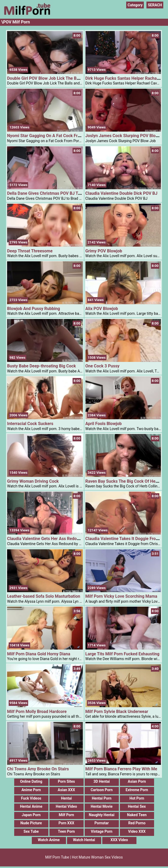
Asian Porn (137, 781)
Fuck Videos (31, 798)
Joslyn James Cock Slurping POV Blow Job (126, 136)
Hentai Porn (102, 798)
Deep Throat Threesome (30, 251)
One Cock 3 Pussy (103, 366)
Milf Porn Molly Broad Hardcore (37, 712)
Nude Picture (31, 823)
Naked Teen (137, 815)
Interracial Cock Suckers (30, 424)
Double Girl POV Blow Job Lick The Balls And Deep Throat (62, 78)
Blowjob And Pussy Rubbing (34, 309)
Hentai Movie (102, 806)
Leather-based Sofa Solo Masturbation (44, 596)
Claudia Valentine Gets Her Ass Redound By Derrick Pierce (62, 539)
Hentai (66, 798)
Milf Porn (67, 815)
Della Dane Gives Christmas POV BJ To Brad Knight (55, 193)
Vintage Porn (102, 831)
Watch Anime (49, 840)
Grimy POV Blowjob (104, 251)
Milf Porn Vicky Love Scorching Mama (121, 596)
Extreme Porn (137, 790)
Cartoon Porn (102, 790)
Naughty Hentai (102, 815)
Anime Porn (31, 790)
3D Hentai (102, 781)
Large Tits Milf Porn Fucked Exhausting (123, 654)
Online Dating (31, 781)
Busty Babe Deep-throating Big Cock (41, 366)
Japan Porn (31, 815)
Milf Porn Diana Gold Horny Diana (39, 654)
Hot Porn (137, 798)
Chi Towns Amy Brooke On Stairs (38, 769)
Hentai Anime (31, 806)
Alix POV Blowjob (102, 309)
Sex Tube (31, 831)
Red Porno (137, 823)
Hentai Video (66, 806)
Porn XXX (67, 823)
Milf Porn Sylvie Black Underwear (117, 712)
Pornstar (101, 823)
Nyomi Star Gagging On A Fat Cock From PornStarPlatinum (63, 136)
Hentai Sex (137, 806)
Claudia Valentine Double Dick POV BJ (121, 193)
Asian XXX (67, 790)
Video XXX (137, 831)
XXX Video (119, 840)
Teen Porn (66, 831)
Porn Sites (66, 781)
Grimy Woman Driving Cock (33, 481)
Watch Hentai (84, 840)
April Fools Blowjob (104, 424)
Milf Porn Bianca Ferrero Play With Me (121, 769)
